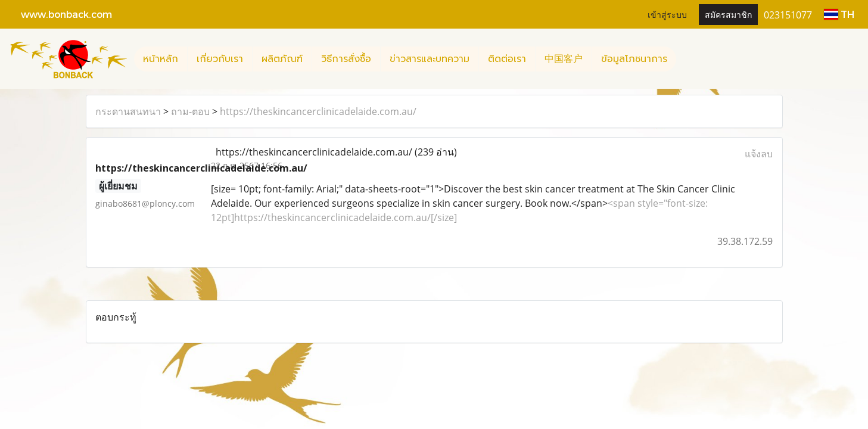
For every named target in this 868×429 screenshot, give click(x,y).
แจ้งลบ (759, 154)
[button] (687, 59)
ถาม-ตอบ (190, 111)
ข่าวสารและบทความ (430, 59)
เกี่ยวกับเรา (220, 59)
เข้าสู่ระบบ (667, 14)
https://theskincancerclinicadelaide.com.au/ (318, 111)
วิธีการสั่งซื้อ (346, 59)
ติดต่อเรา (507, 59)
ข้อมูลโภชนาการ (634, 59)
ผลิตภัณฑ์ (282, 59)
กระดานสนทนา (128, 111)
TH (839, 14)
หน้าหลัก (161, 59)
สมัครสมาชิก (728, 14)
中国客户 (564, 59)
